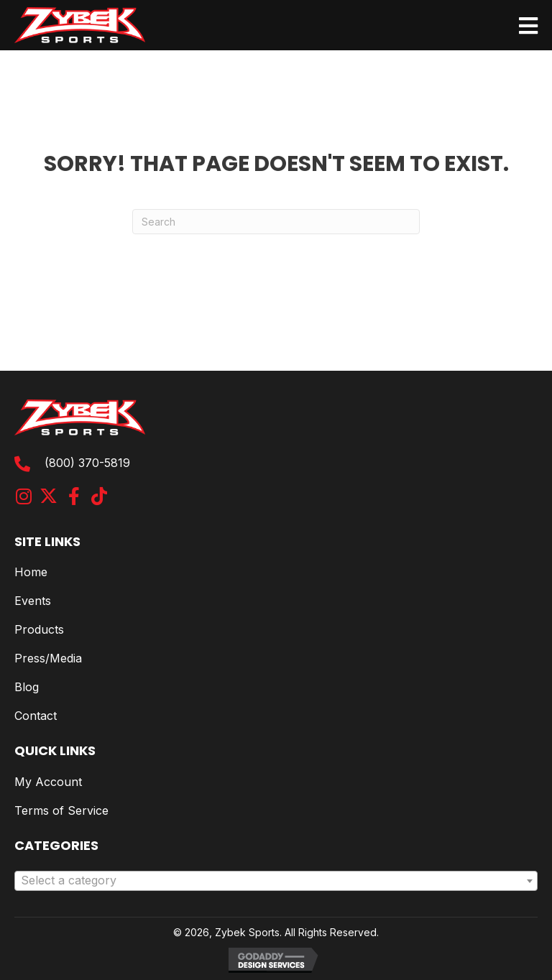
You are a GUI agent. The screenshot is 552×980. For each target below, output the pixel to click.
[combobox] (276, 881)
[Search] (276, 222)
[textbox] (276, 881)
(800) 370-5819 (87, 463)
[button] (23, 496)
